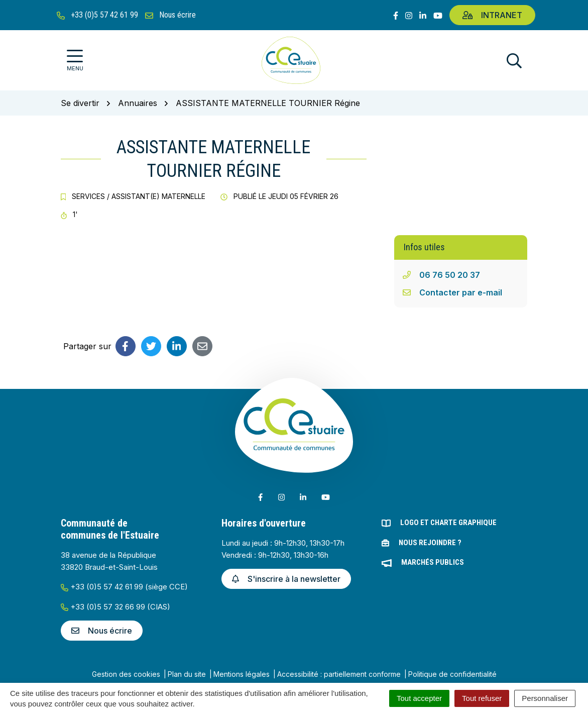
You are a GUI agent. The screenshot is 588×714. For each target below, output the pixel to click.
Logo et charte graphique (448, 523)
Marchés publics (433, 562)
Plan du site (187, 674)
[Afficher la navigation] (75, 61)
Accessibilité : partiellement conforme (339, 674)
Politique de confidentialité (452, 674)
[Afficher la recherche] (514, 61)
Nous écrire (102, 631)
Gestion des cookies (126, 674)
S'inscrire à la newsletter (286, 579)
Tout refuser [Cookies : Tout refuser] (482, 698)
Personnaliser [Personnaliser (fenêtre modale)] (545, 698)
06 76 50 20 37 (450, 275)
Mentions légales (242, 674)
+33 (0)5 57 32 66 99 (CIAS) (115, 607)
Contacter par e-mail (461, 292)
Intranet (492, 15)
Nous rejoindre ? (430, 543)
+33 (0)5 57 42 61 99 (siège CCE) (124, 587)
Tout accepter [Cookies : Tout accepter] (419, 698)
